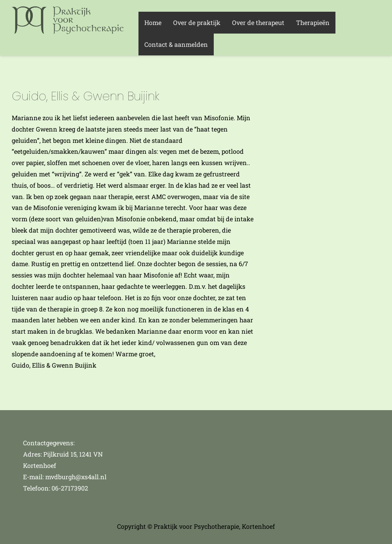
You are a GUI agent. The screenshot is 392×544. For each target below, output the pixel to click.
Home (153, 22)
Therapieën (313, 22)
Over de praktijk (197, 22)
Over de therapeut (258, 22)
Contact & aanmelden (176, 44)
